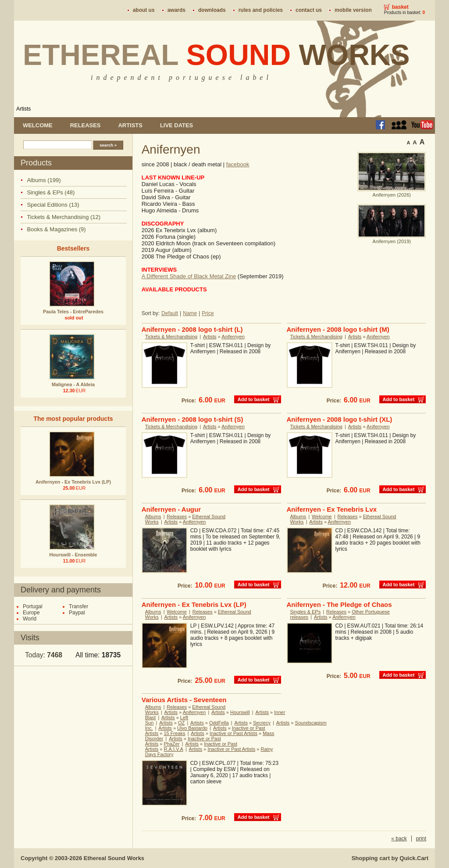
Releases (86, 125)
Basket (400, 7)
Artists (23, 109)
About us (144, 10)
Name (190, 313)
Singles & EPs (306, 612)
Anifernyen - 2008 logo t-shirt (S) (192, 419)
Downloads (212, 10)
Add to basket (254, 399)
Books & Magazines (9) (56, 229)
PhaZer (172, 744)
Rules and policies (261, 10)
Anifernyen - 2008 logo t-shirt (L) (192, 329)
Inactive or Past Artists (233, 733)
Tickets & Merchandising (171, 337)
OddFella (219, 723)
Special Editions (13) (53, 205)
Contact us (309, 10)
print (421, 839)
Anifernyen (233, 337)
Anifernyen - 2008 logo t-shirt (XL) (340, 419)
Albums (153, 516)
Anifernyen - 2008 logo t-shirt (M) (338, 329)
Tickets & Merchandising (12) (64, 217)
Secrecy (262, 723)
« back (399, 839)
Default (170, 313)
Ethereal (216, 55)
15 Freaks (175, 733)
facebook (238, 164)
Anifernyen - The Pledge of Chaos (339, 604)
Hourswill (240, 712)
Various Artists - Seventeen (184, 700)
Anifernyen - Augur (171, 509)
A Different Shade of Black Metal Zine (189, 276)
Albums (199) (44, 180)
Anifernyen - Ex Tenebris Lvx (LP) (73, 482)
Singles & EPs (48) (51, 192)
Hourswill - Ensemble (73, 555)
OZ (181, 723)
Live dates (176, 125)
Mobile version (353, 10)
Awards (176, 10)
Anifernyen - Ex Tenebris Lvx (332, 509)
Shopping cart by (390, 858)
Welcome (38, 125)
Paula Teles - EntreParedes (73, 312)
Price (208, 313)
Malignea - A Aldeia (73, 384)
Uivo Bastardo (192, 728)
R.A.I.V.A (174, 749)
